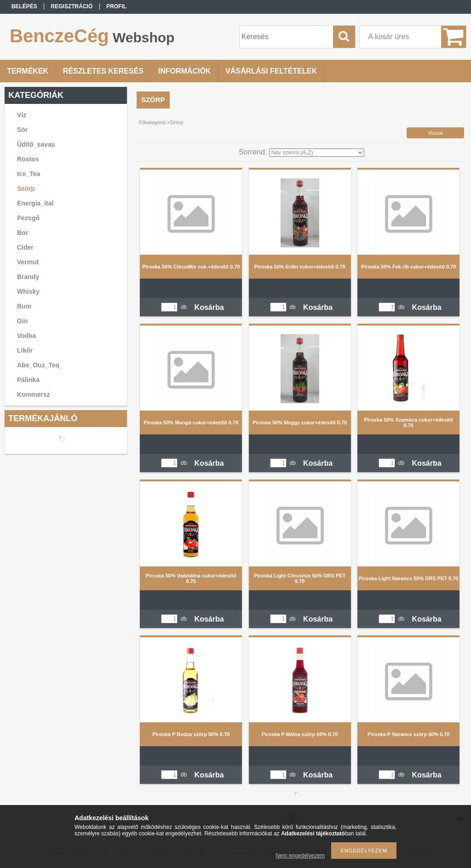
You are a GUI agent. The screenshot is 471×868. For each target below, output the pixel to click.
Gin (22, 321)
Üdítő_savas (36, 144)
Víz (22, 115)
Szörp (26, 188)
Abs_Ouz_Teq (38, 365)
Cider (25, 247)
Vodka (26, 336)
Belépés (24, 6)
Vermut (28, 262)
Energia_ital (35, 203)
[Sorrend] (317, 153)
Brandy (28, 277)
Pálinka (28, 380)
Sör (22, 130)
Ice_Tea (29, 174)
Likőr (25, 350)
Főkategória (152, 122)
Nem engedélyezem (300, 856)
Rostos (28, 159)
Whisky (28, 291)
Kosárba (209, 307)
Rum (24, 306)
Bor (23, 233)
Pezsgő (28, 218)
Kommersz (34, 394)
